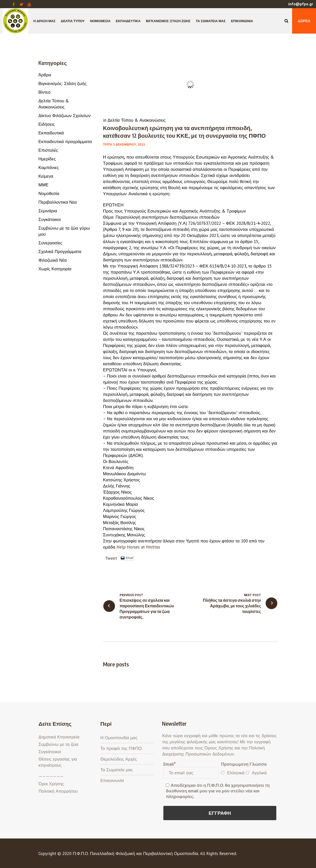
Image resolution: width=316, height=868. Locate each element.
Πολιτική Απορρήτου (58, 791)
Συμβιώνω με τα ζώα (59, 744)
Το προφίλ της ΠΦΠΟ (121, 748)
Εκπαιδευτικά (51, 133)
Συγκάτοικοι (50, 219)
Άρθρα (45, 75)
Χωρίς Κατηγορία (55, 269)
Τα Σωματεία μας (117, 770)
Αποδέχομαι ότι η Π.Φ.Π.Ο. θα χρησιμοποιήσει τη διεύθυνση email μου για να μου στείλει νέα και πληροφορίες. (218, 791)
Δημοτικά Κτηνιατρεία (59, 737)
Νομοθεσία (49, 193)
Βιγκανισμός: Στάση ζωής (62, 83)
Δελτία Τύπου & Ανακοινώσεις (137, 120)
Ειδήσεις (47, 124)
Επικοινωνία (112, 780)
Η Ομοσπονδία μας (119, 738)
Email (169, 764)
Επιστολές (48, 150)
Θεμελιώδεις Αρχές (119, 759)
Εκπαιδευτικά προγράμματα (65, 142)
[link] (138, 547)
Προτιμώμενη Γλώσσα (244, 764)
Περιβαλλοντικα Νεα (58, 202)
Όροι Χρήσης (51, 784)
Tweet (111, 558)
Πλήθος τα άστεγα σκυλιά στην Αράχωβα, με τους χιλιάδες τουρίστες (232, 606)
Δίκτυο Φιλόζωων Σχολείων (64, 116)
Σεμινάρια (48, 211)
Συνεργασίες (50, 243)
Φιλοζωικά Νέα (53, 260)
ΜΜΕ (44, 185)
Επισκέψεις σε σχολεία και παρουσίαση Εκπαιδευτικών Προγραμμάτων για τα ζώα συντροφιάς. (147, 609)
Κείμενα (46, 176)
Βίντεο (44, 92)
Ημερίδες (47, 159)
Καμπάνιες (49, 167)
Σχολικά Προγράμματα (60, 251)
